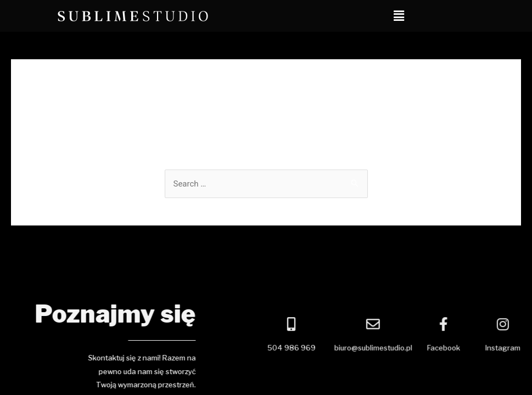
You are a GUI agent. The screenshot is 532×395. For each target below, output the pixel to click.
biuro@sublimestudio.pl (390, 349)
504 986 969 (308, 349)
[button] (399, 16)
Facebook (460, 349)
